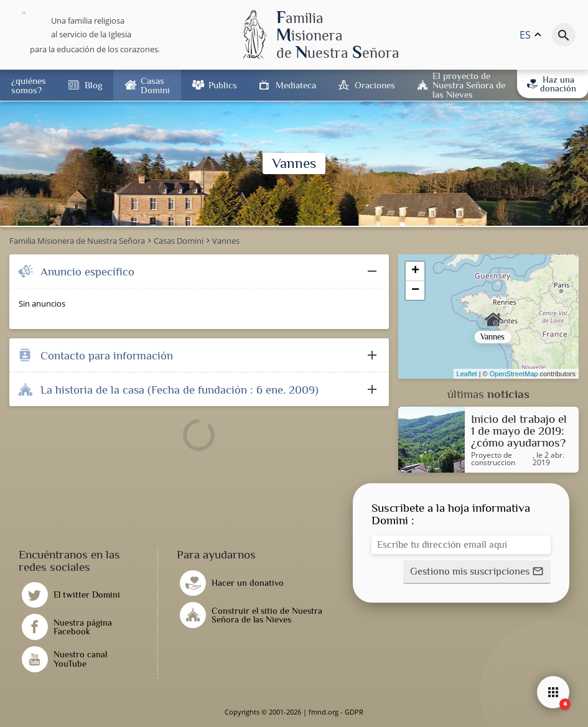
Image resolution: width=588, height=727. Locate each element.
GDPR (354, 712)
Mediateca (296, 85)
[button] (477, 572)
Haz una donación (552, 84)
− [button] (415, 290)
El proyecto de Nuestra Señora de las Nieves (469, 85)
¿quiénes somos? (29, 85)
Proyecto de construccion (493, 459)
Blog (93, 85)
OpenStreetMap (514, 374)
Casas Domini (155, 85)
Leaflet (467, 374)
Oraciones (375, 85)
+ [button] (415, 271)
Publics (223, 85)
